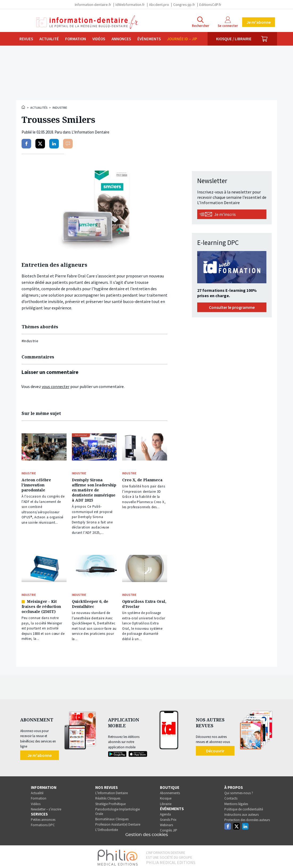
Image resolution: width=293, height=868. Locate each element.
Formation (76, 39)
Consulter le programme (232, 307)
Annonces (121, 39)
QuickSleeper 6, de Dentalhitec (90, 602)
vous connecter (56, 386)
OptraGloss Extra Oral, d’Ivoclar (144, 602)
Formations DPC (43, 823)
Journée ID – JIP (182, 39)
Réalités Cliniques (108, 796)
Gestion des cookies (147, 833)
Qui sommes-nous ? (239, 791)
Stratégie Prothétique (110, 802)
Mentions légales (236, 802)
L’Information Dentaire (112, 791)
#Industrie (30, 341)
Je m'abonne (259, 22)
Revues (26, 39)
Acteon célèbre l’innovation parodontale (36, 484)
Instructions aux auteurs (242, 813)
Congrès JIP (169, 828)
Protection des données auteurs (247, 818)
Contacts (231, 796)
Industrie (60, 108)
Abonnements (170, 791)
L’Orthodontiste (107, 828)
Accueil (24, 107)
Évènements (149, 39)
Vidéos (99, 39)
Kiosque (166, 796)
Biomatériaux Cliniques (112, 817)
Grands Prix (168, 818)
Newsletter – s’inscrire (46, 807)
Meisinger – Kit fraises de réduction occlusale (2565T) (41, 605)
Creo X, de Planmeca (142, 479)
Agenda (165, 812)
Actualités (39, 108)
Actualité (49, 39)
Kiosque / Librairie (234, 39)
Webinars (166, 823)
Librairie (166, 802)
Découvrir (215, 749)
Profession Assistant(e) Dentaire (118, 823)
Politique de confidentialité (244, 807)
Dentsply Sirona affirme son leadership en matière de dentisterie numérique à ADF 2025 (94, 489)
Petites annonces (43, 818)
